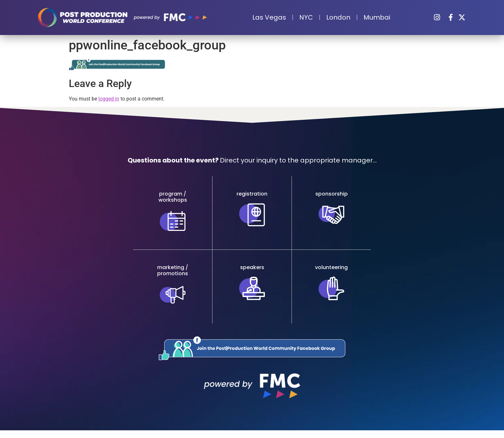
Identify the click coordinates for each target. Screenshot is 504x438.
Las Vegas (269, 17)
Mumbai (377, 17)
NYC (306, 17)
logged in (109, 99)
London (338, 17)
